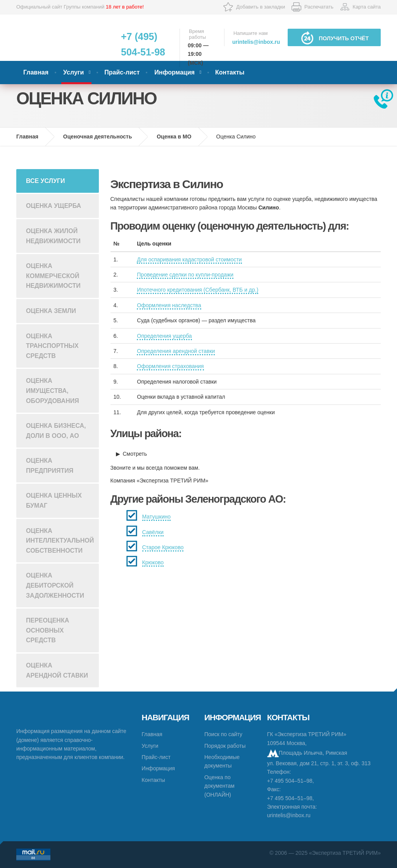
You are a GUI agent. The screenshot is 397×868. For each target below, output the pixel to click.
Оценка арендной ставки (57, 670)
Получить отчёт (334, 38)
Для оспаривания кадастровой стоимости (189, 259)
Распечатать (319, 7)
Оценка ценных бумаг (54, 501)
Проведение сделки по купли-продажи (185, 275)
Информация (174, 72)
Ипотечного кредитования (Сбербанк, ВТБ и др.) (198, 290)
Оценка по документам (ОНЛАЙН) (219, 786)
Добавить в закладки (261, 7)
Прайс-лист (122, 72)
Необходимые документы (222, 761)
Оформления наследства (169, 305)
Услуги (73, 72)
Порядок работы (225, 746)
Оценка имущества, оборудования (53, 391)
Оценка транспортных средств (52, 346)
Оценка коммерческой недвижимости (53, 276)
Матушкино (157, 517)
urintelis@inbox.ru (256, 42)
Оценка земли (51, 311)
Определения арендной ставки (176, 351)
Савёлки (153, 532)
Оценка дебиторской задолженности (55, 585)
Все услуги (45, 181)
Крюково (153, 562)
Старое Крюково (163, 547)
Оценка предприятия (50, 466)
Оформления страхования (170, 366)
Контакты (230, 72)
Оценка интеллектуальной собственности (60, 541)
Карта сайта (367, 7)
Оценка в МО (174, 137)
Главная (36, 72)
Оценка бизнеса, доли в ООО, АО (56, 431)
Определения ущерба (164, 336)
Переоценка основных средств (47, 630)
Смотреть (135, 454)
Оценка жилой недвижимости (53, 236)
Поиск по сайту (223, 734)
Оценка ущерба (54, 206)
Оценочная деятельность (98, 137)
